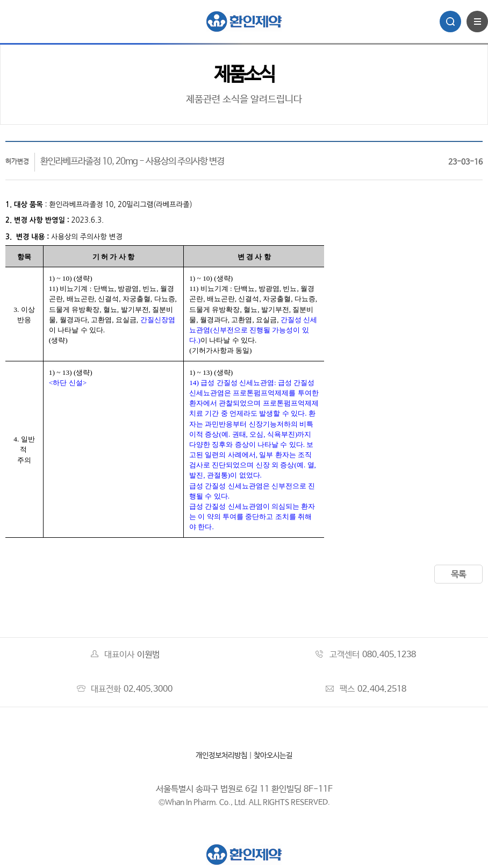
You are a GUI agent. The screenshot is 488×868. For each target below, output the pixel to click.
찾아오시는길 (273, 756)
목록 (458, 575)
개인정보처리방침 (221, 756)
